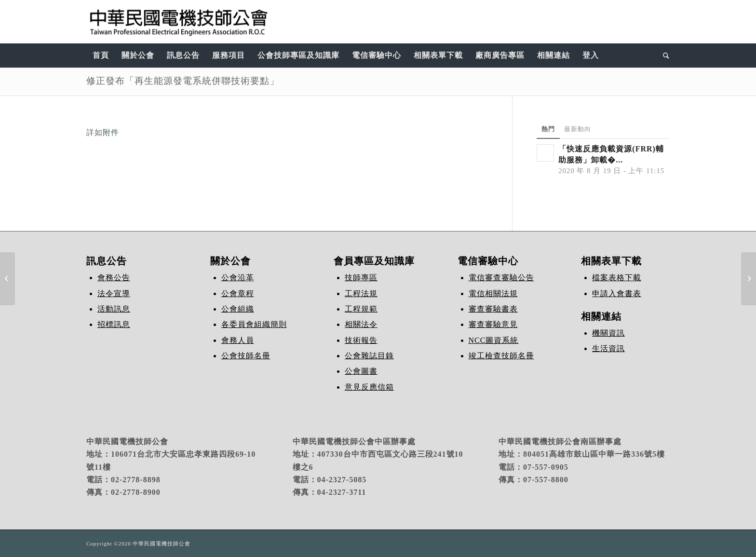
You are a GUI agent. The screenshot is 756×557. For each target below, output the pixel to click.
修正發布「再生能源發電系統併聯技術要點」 (183, 81)
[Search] (663, 55)
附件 (111, 132)
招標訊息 (114, 324)
